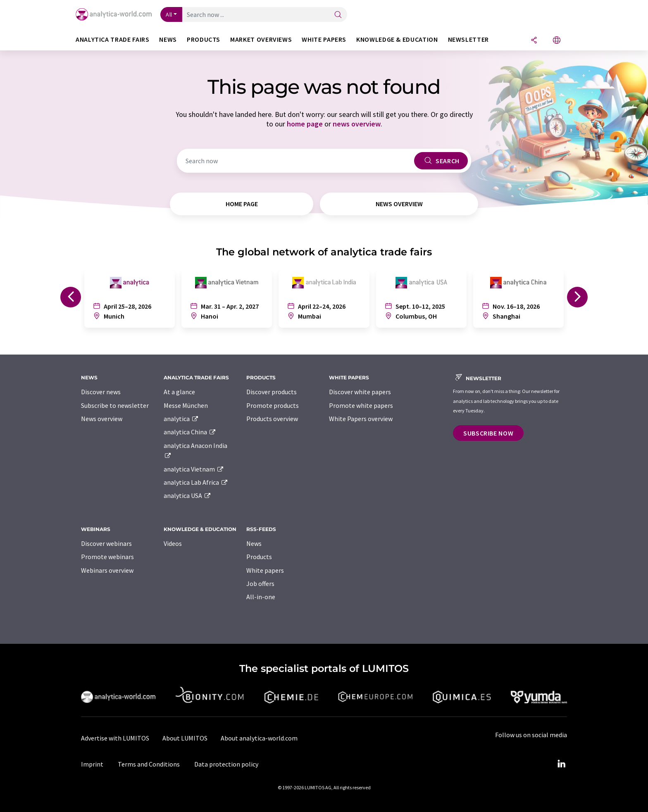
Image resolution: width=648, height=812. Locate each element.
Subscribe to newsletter (115, 405)
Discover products (272, 392)
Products (259, 557)
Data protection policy (226, 764)
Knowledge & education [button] (397, 39)
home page (305, 124)
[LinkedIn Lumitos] (561, 764)
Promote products (273, 405)
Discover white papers (360, 392)
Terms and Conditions (149, 764)
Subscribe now (488, 433)
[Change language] (557, 41)
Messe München (186, 405)
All (169, 14)
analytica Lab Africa (196, 482)
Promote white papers (361, 405)
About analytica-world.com (259, 738)
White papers (265, 570)
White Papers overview (361, 419)
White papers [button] (324, 39)
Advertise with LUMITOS (115, 738)
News (254, 543)
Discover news (101, 392)
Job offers (260, 583)
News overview (102, 419)
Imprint (92, 764)
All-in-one (261, 597)
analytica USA (187, 495)
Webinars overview (107, 570)
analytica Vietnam (194, 469)
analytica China (190, 432)
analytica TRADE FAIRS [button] (112, 39)
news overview (357, 124)
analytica (181, 419)
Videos (173, 543)
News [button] (168, 39)
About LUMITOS (185, 738)
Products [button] (204, 39)
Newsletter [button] (468, 39)
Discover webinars (106, 543)
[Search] (338, 15)
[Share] (534, 41)
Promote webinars (107, 557)
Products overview (272, 419)
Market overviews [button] (261, 39)
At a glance (179, 392)
